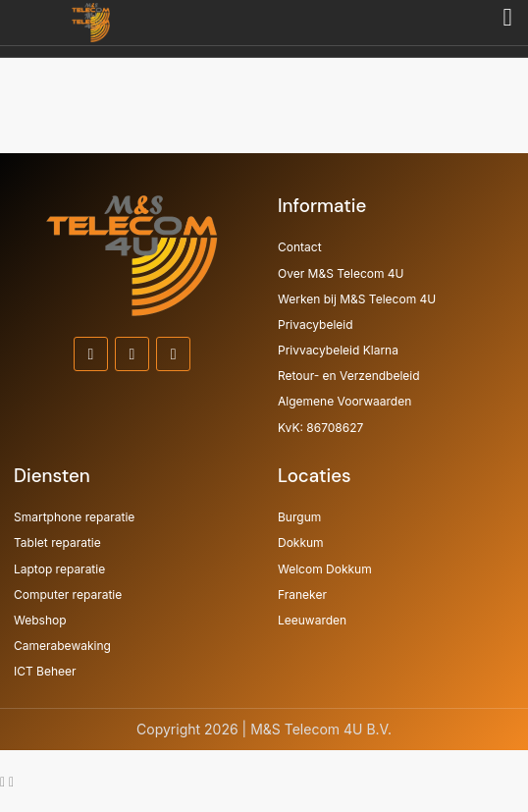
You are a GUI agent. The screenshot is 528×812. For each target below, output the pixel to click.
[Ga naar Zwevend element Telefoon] (11, 781)
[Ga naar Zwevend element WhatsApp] (4, 781)
